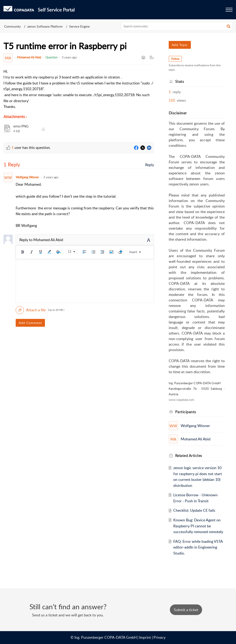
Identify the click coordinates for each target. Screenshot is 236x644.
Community (12, 26)
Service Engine (79, 26)
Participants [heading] (186, 412)
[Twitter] (143, 148)
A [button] (149, 240)
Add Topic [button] (180, 45)
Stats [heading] (180, 81)
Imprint (145, 637)
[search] (177, 26)
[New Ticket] (186, 610)
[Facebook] (136, 148)
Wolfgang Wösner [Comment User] (27, 177)
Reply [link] (150, 165)
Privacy (159, 637)
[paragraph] (79, 89)
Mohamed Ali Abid (29, 57)
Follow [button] (175, 59)
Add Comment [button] (30, 323)
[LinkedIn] (149, 148)
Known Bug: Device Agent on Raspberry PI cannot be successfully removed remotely (198, 526)
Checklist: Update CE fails (194, 510)
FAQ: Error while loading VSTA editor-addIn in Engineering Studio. (198, 547)
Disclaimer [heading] (178, 113)
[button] (229, 26)
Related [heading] (189, 456)
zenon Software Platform (45, 26)
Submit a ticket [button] (186, 610)
